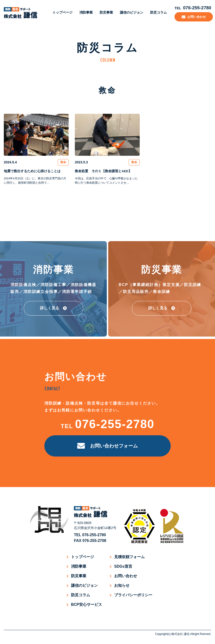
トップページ (61, 12)
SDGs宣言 (123, 566)
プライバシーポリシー (133, 595)
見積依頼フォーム (129, 557)
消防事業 (84, 12)
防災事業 (104, 12)
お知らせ (122, 585)
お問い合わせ (126, 576)
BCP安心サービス (87, 605)
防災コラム (157, 12)
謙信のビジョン (130, 12)
